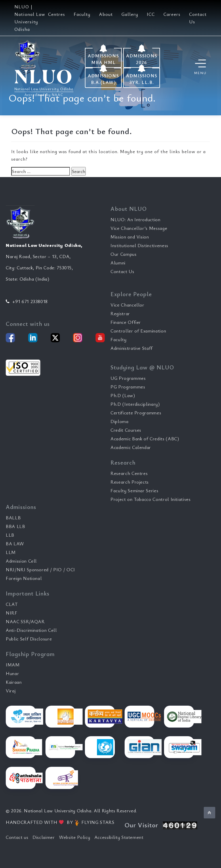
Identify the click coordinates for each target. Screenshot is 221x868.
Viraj (11, 691)
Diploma (120, 421)
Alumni (118, 263)
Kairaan (14, 682)
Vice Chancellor (127, 305)
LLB (10, 535)
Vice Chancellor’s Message (139, 228)
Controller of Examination (138, 331)
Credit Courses (126, 430)
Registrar (120, 313)
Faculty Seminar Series (134, 491)
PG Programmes (128, 387)
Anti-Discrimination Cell (31, 630)
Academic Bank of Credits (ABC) (145, 439)
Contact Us (122, 271)
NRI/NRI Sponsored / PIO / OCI (40, 570)
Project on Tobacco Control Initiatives (151, 499)
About (106, 14)
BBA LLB (16, 526)
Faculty (82, 14)
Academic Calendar (131, 447)
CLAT (12, 604)
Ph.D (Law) (123, 395)
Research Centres (129, 473)
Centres (57, 14)
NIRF (12, 613)
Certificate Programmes (136, 413)
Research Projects (130, 482)
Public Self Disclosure (29, 639)
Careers (172, 14)
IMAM (13, 665)
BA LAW (15, 544)
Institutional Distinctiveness (139, 245)
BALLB (13, 518)
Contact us (17, 837)
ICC (151, 14)
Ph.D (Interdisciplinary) (135, 404)
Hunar (12, 673)
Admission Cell (21, 561)
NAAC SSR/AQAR (25, 621)
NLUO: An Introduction (136, 219)
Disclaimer (44, 837)
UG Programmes (128, 378)
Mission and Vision (130, 237)
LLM (11, 552)
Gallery (130, 14)
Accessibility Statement (119, 837)
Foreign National (24, 578)
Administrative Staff (132, 348)
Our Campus (124, 254)
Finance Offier (126, 322)
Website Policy (75, 837)
